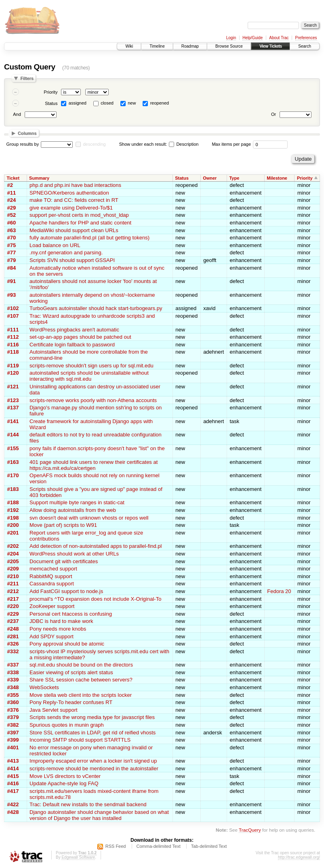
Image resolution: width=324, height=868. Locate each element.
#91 (12, 281)
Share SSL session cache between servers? (81, 680)
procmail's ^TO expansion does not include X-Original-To (95, 599)
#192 (13, 510)
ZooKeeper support (52, 606)
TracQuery (250, 830)
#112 (13, 337)
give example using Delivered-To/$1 (71, 208)
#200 (13, 525)
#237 (13, 621)
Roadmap (190, 46)
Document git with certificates (64, 561)
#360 (13, 702)
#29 (12, 208)
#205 (13, 561)
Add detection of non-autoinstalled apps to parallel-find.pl (96, 546)
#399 (13, 740)
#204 (13, 554)
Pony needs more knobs (58, 629)
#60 (12, 223)
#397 (13, 733)
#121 (13, 387)
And (17, 114)
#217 (13, 599)
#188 (13, 502)
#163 (13, 462)
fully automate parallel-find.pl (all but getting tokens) (89, 238)
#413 (13, 761)
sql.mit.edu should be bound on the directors (81, 665)
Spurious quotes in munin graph (67, 725)
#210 (13, 576)
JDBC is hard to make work (61, 621)
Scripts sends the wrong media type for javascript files (92, 717)
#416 (13, 783)
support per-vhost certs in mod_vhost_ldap (79, 215)
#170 (13, 475)
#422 (13, 804)
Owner (210, 178)
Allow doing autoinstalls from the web (73, 510)
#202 (13, 546)
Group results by (23, 144)
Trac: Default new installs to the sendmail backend (88, 804)
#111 (13, 330)
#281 (13, 636)
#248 (13, 629)
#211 (13, 584)
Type (234, 178)
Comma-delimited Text (159, 846)
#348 (13, 687)
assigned (78, 103)
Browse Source (229, 46)
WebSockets (44, 687)
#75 (12, 245)
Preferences (306, 38)
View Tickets (270, 46)
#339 (13, 680)
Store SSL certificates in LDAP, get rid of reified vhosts (93, 733)
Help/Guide (252, 38)
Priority (50, 92)
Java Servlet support (54, 710)
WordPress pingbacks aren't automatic (74, 330)
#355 (13, 695)
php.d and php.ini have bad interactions (75, 185)
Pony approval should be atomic (67, 644)
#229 (13, 614)
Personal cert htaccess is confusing (71, 614)
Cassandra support (52, 584)
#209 (13, 569)
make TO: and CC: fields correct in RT (74, 200)
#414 (13, 768)
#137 (13, 408)
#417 (13, 791)
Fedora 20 (279, 591)
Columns (27, 133)
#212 (13, 591)
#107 (13, 316)
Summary (39, 178)
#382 (13, 725)
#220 (13, 606)
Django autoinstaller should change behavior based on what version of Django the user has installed (99, 815)
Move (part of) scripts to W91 (63, 525)
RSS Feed (116, 846)
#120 (13, 373)
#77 (12, 253)
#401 (13, 747)
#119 (13, 366)
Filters (27, 78)
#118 (13, 352)
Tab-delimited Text (209, 846)
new (132, 103)
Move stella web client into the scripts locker (81, 695)
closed (107, 103)
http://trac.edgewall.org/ (299, 857)
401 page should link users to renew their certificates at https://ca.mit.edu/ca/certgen (94, 465)
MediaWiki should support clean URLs (74, 230)
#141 (13, 421)
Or (274, 114)
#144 (13, 435)
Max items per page (231, 144)
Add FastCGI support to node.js (66, 591)
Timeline (157, 46)
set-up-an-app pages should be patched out (80, 337)
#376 (13, 710)
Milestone (277, 178)
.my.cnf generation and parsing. (66, 253)
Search (305, 46)
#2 (10, 185)
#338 (13, 672)
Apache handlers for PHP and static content (80, 223)
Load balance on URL (55, 245)
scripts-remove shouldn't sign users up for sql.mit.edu (92, 366)
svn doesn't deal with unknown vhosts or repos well (89, 518)
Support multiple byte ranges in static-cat (77, 502)
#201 (13, 533)
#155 (13, 448)
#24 (12, 200)
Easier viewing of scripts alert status (71, 672)
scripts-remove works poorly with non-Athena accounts (93, 400)
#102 (13, 308)
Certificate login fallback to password (72, 345)
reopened (160, 103)
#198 (13, 518)
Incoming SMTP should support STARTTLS (80, 740)
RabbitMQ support (51, 576)
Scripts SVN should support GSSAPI (72, 260)
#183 (13, 489)
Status (51, 103)
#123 (13, 400)
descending (94, 144)
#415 (13, 776)
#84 (12, 268)
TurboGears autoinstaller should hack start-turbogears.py (96, 308)
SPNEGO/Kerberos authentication (69, 193)
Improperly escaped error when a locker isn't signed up (93, 761)
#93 (12, 295)
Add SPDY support (52, 636)
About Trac (279, 38)
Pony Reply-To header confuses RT (71, 702)
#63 (12, 230)
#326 (13, 644)
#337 (13, 665)
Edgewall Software (78, 857)
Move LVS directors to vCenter (65, 776)
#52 (12, 215)
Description (184, 144)
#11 (12, 193)
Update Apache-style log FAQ (64, 783)
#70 (12, 238)
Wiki (129, 46)
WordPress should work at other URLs (74, 554)
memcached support (53, 569)
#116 (13, 345)
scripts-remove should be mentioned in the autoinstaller (94, 768)
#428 (13, 812)
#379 (13, 717)
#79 (12, 260)
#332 (13, 651)
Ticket (13, 178)
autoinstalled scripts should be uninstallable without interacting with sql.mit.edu (89, 376)
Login (231, 38)
